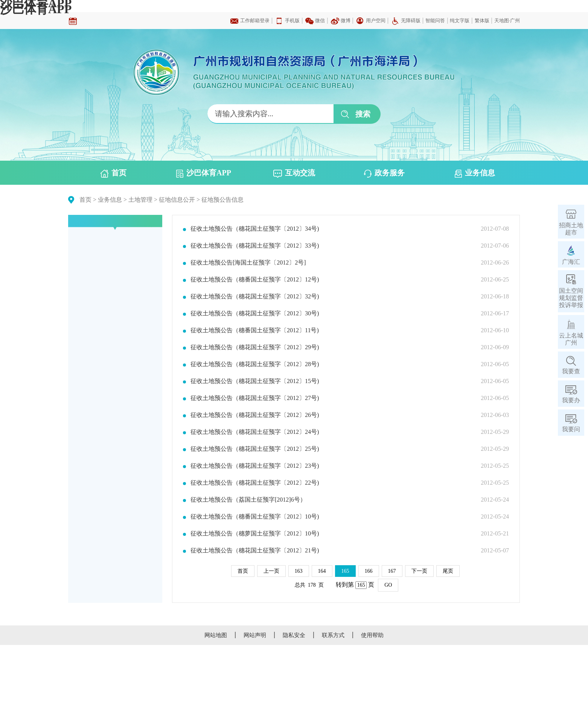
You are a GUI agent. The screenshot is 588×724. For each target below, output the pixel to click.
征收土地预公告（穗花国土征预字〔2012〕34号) (255, 229)
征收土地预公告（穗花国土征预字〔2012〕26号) (255, 415)
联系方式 (333, 635)
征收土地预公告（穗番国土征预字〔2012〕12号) (255, 280)
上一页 (271, 571)
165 (345, 571)
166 (369, 571)
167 (392, 571)
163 (299, 571)
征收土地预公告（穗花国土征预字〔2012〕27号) (255, 398)
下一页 (419, 571)
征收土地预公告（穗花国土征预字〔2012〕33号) (255, 246)
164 (322, 571)
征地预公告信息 (222, 200)
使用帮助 (372, 635)
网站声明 (255, 635)
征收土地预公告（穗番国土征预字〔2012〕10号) (255, 517)
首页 (113, 173)
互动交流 (294, 173)
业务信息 (475, 173)
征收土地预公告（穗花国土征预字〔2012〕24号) (255, 432)
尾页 (448, 571)
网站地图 (216, 635)
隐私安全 (294, 635)
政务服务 (384, 173)
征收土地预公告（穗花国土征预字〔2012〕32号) (255, 297)
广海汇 (571, 262)
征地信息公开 (177, 200)
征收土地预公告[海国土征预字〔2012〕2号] (248, 263)
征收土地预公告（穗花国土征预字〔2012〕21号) (255, 551)
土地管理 (140, 200)
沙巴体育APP (36, 9)
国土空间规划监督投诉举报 (571, 298)
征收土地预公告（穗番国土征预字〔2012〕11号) (255, 330)
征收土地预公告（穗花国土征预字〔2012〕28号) (255, 364)
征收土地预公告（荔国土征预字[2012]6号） (248, 500)
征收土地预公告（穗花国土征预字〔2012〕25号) (255, 449)
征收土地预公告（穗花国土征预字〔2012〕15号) (255, 381)
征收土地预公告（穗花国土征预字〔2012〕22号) (255, 483)
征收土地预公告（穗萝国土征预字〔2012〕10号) (255, 534)
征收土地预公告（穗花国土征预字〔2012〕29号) (255, 347)
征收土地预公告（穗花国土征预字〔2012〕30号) (255, 313)
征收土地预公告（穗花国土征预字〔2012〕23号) (255, 466)
